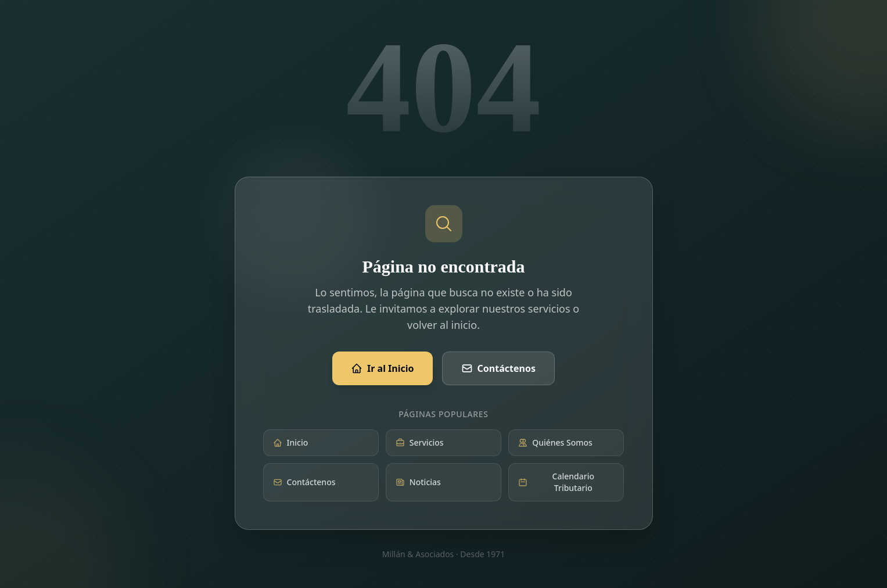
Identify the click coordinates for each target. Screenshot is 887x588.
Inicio (291, 442)
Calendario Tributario (556, 482)
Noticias (418, 482)
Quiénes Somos (555, 442)
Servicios (420, 442)
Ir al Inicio (383, 368)
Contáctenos (498, 368)
